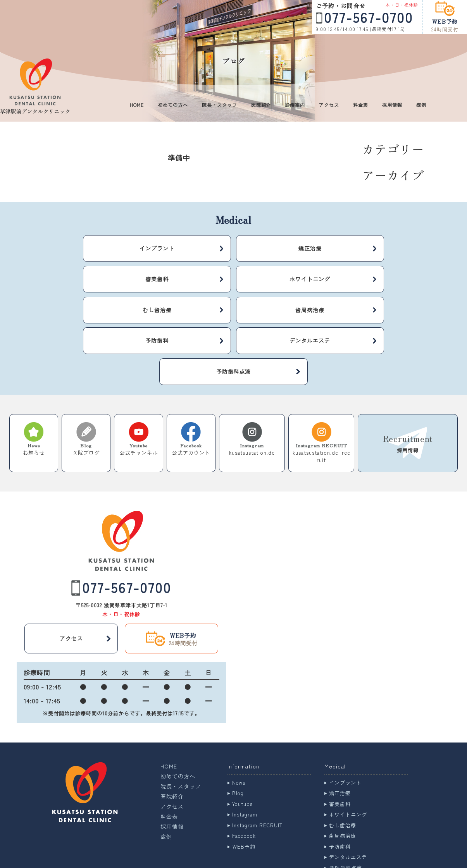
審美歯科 (340, 754)
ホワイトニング (348, 764)
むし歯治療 (343, 775)
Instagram (245, 764)
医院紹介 (261, 105)
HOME (137, 105)
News (239, 733)
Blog (238, 743)
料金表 (361, 105)
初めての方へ (173, 105)
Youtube (242, 754)
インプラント (345, 733)
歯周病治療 (343, 786)
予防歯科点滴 (346, 818)
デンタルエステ (348, 807)
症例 (421, 105)
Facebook (244, 786)
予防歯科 (340, 797)
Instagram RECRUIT (257, 775)
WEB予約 (244, 797)
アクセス (329, 105)
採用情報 (392, 105)
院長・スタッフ (220, 105)
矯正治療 (340, 743)
